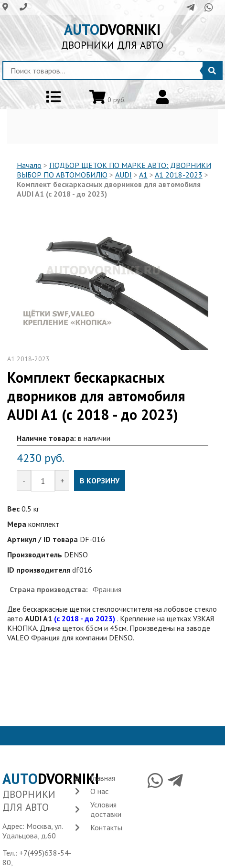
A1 (143, 175)
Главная (103, 778)
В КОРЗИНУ (100, 481)
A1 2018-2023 (179, 175)
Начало (29, 165)
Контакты (106, 827)
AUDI (123, 175)
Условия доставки (106, 809)
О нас (99, 791)
